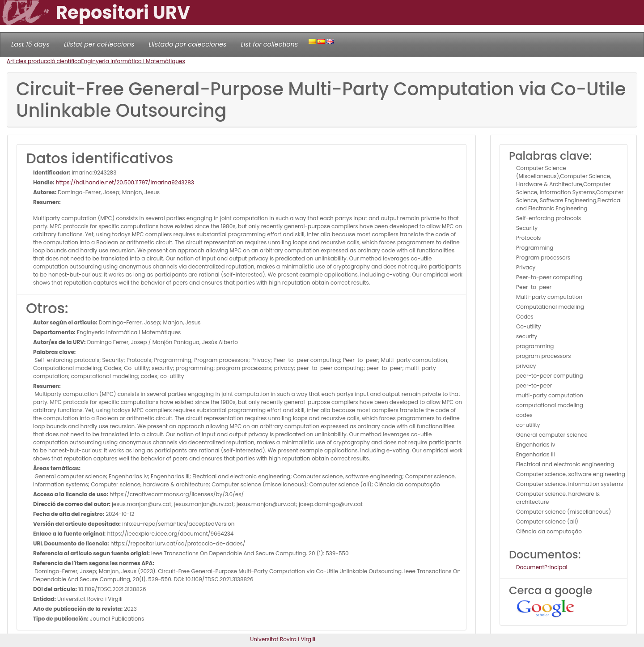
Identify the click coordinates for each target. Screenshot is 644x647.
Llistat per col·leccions (99, 44)
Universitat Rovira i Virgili (283, 639)
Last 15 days (30, 44)
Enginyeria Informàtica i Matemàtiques (133, 61)
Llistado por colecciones (188, 44)
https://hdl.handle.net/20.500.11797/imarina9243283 (124, 182)
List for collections (269, 44)
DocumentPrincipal (542, 567)
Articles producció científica (44, 61)
